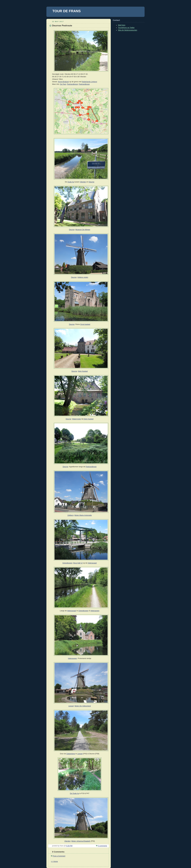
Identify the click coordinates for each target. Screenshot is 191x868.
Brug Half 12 (78, 563)
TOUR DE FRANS (67, 11)
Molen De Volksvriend (83, 706)
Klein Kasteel (83, 371)
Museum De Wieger (83, 230)
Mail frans (122, 25)
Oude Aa (71, 182)
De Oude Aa (74, 793)
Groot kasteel (85, 324)
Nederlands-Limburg (89, 82)
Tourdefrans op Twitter (126, 28)
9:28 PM (69, 846)
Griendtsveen (67, 563)
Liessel (71, 706)
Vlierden (83, 182)
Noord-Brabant (63, 82)
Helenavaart (92, 563)
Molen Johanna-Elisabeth (81, 841)
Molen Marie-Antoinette (83, 515)
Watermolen (77, 419)
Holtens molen (83, 277)
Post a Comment (59, 856)
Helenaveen (95, 611)
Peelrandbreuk (72, 84)
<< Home (54, 861)
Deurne (91, 182)
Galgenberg (71, 754)
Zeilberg (71, 515)
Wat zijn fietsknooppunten (128, 30)
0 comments (102, 846)
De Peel (63, 84)
